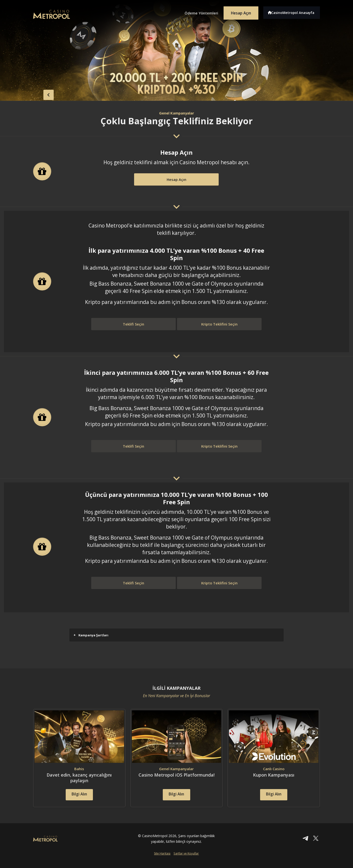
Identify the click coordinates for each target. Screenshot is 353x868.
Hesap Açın (239, 12)
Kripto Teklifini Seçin (219, 325)
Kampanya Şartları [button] (91, 635)
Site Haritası (162, 860)
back (43, 94)
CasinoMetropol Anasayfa (294, 12)
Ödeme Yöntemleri (196, 12)
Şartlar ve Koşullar (186, 860)
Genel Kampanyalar (176, 113)
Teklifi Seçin (133, 325)
